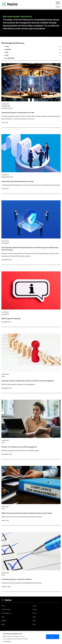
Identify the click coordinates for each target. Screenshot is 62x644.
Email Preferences (6, 613)
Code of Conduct (6, 609)
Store (34, 624)
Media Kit (4, 620)
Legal (3, 617)
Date (7, 55)
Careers (35, 606)
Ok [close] (53, 637)
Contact (35, 609)
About (3, 606)
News (34, 620)
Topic (7, 47)
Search (3, 624)
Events (34, 613)
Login (34, 617)
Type (7, 52)
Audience (8, 49)
